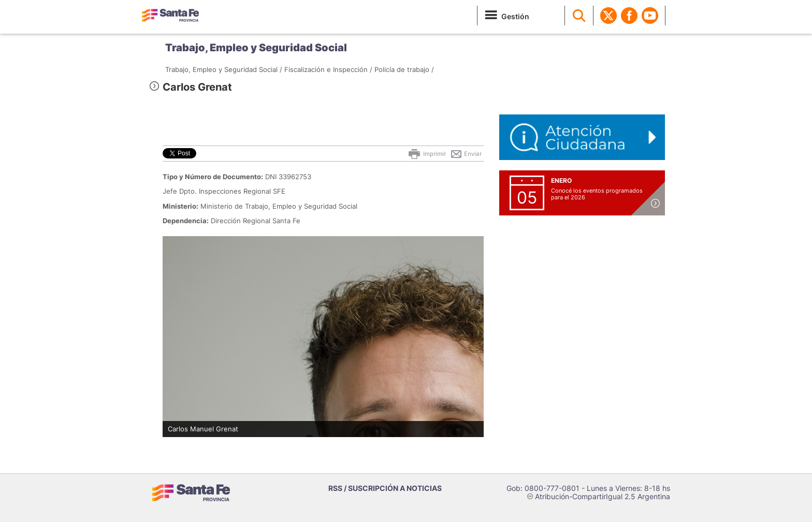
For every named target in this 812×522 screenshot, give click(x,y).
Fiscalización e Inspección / (328, 69)
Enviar (466, 154)
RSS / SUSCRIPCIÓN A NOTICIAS (385, 488)
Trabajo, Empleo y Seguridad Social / (224, 69)
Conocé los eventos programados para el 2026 (597, 194)
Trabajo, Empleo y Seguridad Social (256, 48)
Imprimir (426, 154)
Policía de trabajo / (404, 69)
